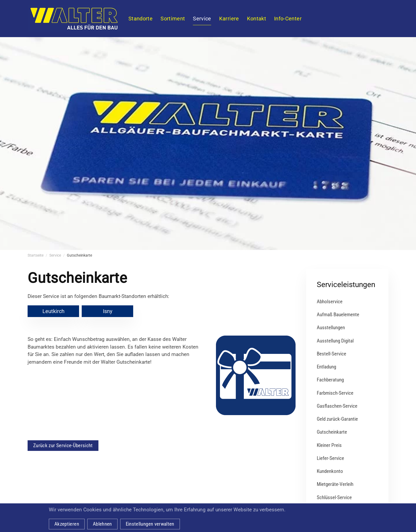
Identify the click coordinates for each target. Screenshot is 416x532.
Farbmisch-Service (335, 393)
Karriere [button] (229, 19)
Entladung (326, 367)
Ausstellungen (331, 327)
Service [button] (202, 19)
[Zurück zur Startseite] (74, 19)
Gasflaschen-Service (337, 406)
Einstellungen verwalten (150, 524)
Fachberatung (330, 380)
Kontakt (257, 19)
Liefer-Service (330, 458)
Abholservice (330, 302)
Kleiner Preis (329, 445)
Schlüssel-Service (334, 497)
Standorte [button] (140, 19)
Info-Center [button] (288, 19)
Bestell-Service (331, 354)
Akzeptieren (67, 524)
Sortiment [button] (173, 19)
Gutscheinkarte (332, 432)
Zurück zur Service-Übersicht (63, 445)
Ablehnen (102, 524)
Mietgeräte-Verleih (335, 484)
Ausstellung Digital (335, 341)
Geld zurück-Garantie (337, 419)
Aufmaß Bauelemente (338, 315)
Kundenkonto (330, 471)
